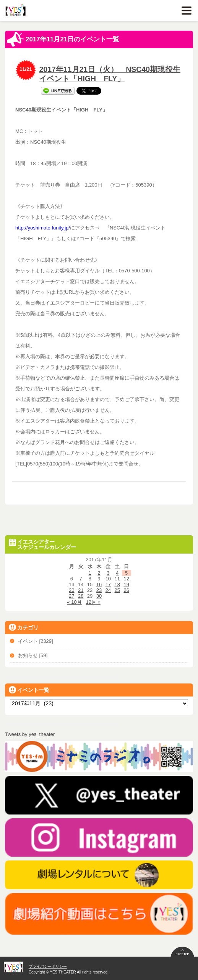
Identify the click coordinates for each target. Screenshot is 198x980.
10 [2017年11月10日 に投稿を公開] (108, 579)
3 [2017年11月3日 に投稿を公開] (108, 573)
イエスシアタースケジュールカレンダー (42, 544)
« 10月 (74, 602)
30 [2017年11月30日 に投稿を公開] (99, 596)
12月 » (93, 602)
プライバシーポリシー (48, 966)
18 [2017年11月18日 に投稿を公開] (117, 584)
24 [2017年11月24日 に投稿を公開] (108, 590)
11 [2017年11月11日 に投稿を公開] (117, 579)
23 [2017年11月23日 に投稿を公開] (99, 590)
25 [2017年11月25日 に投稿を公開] (117, 590)
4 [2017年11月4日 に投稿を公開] (117, 573)
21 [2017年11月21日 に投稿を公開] (81, 590)
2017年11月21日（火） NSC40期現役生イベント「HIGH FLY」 (110, 74)
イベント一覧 (29, 690)
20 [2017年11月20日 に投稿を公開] (71, 590)
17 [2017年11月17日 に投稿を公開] (108, 584)
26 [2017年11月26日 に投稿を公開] (126, 590)
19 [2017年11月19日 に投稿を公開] (126, 584)
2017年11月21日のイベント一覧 (63, 39)
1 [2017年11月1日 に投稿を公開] (90, 573)
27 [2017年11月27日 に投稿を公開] (71, 596)
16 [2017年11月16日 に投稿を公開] (99, 584)
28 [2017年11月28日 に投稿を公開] (81, 596)
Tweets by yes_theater (30, 734)
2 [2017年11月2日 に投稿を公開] (99, 573)
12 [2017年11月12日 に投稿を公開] (126, 579)
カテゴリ (24, 627)
